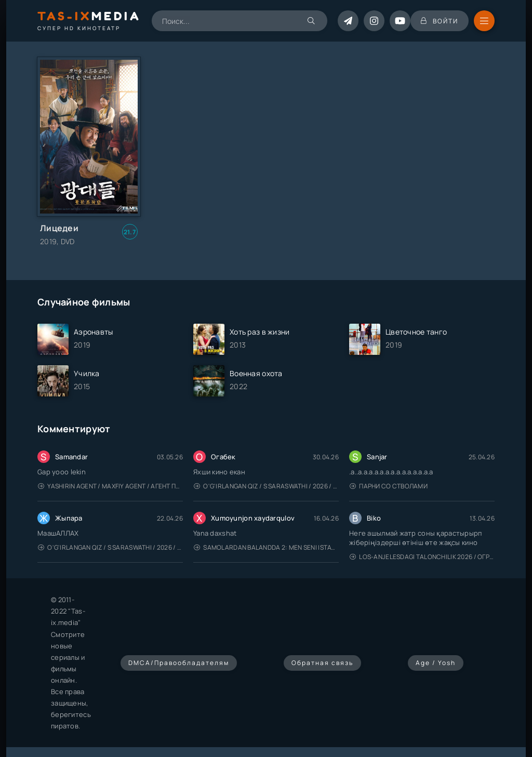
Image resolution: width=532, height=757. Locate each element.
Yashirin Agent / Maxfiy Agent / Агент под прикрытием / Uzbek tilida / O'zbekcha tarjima (110, 486)
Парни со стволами (389, 486)
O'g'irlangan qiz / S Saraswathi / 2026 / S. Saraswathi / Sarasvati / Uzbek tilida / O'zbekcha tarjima (266, 486)
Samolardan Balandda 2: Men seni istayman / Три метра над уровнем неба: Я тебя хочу (266, 547)
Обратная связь (322, 663)
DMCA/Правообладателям (179, 663)
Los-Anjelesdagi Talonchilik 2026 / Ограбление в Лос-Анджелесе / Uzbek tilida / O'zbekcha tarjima (422, 557)
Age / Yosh (436, 663)
